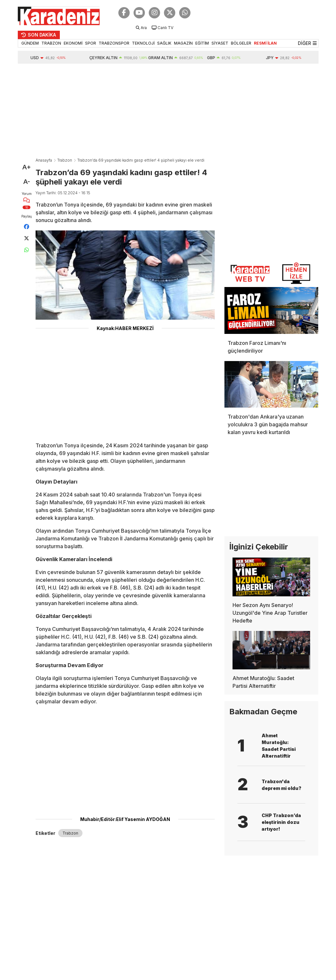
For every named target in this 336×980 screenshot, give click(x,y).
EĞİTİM (202, 43)
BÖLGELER (241, 43)
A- (27, 182)
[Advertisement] (168, 112)
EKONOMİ (73, 43)
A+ (27, 167)
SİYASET (220, 43)
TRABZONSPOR (114, 43)
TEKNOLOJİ (143, 43)
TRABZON (51, 43)
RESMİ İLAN (265, 43)
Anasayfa (44, 160)
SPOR (91, 43)
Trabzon (65, 160)
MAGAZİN (183, 43)
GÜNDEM (30, 43)
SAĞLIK (164, 43)
